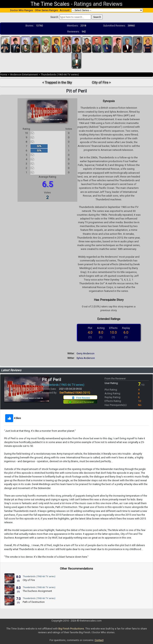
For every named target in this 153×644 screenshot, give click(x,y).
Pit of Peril (51, 380)
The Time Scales (50, 4)
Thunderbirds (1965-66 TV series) (60, 75)
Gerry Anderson (85, 353)
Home (4, 75)
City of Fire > (101, 82)
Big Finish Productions (71, 629)
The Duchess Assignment (37, 591)
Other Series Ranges (46, 10)
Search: (55, 17)
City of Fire (29, 580)
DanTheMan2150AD (75, 393)
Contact (99, 640)
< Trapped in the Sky (57, 82)
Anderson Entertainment (24, 75)
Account (65, 10)
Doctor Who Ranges (22, 10)
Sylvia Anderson (86, 358)
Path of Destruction (34, 602)
